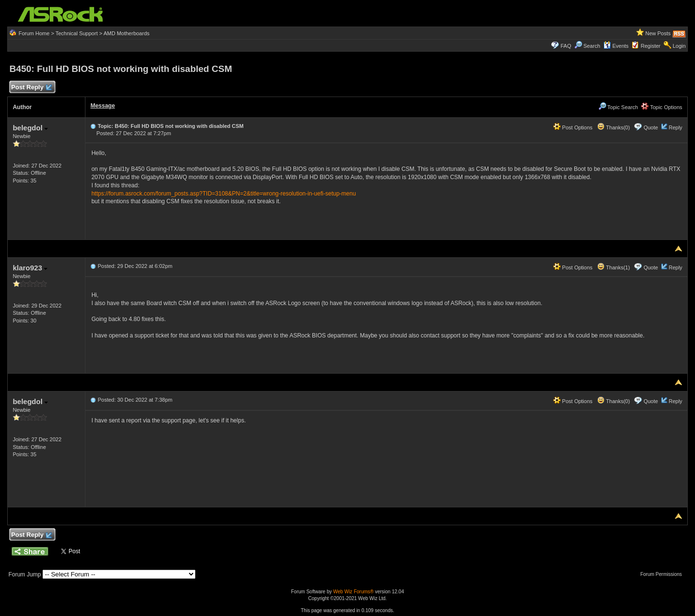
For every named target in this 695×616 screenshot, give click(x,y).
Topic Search (618, 107)
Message (103, 106)
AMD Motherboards (126, 33)
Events (616, 46)
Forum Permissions (664, 574)
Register (651, 46)
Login (679, 46)
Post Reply (31, 88)
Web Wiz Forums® (353, 592)
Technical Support (76, 33)
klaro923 (30, 268)
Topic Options (662, 107)
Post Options (573, 127)
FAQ (566, 46)
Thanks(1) (613, 267)
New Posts (658, 33)
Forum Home (34, 33)
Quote (651, 127)
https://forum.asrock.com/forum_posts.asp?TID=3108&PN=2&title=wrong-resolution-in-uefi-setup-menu (223, 194)
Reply (675, 127)
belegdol (30, 128)
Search (592, 46)
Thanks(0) (613, 127)
